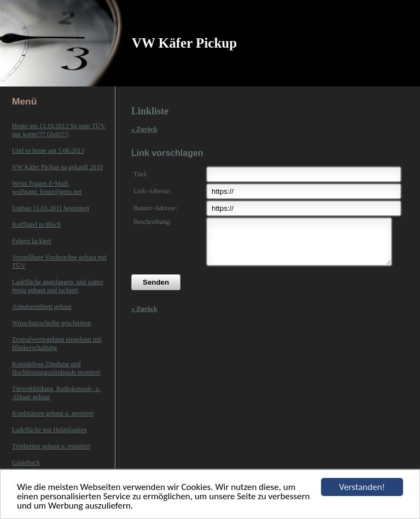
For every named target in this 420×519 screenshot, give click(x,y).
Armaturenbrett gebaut (42, 307)
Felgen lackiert (32, 241)
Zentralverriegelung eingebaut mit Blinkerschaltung (57, 344)
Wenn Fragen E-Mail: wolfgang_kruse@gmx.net (47, 188)
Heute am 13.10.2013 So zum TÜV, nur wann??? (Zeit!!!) (59, 130)
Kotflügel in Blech (36, 224)
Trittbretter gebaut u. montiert (51, 446)
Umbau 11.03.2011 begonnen (51, 208)
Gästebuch (26, 463)
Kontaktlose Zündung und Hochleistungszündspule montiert (56, 368)
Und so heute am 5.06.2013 (48, 151)
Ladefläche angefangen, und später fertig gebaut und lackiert (58, 286)
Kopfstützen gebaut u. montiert (53, 413)
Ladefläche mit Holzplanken (49, 430)
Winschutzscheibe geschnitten (51, 323)
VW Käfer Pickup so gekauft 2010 (57, 167)
